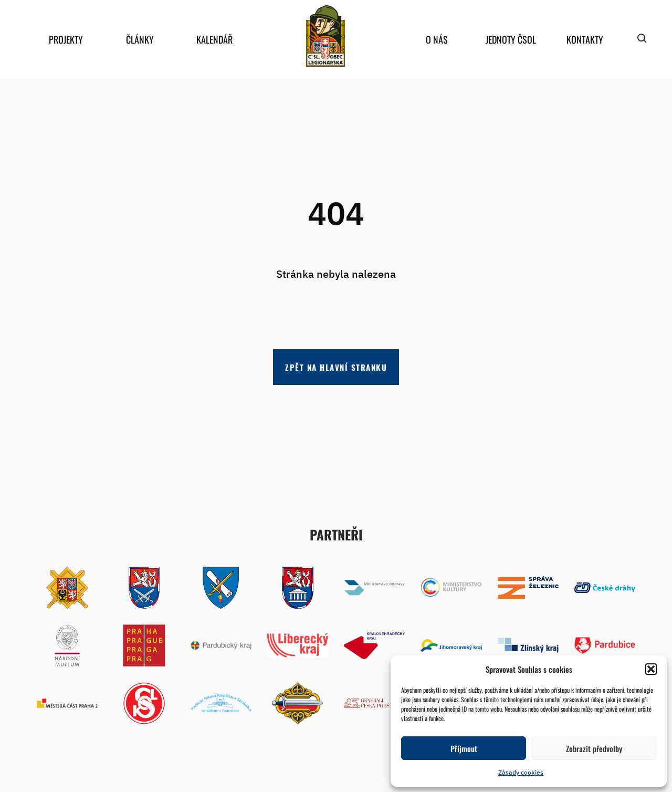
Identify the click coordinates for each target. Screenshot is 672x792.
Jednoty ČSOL (511, 39)
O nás (437, 39)
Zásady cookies (521, 772)
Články (140, 39)
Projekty (66, 39)
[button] (651, 669)
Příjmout (464, 748)
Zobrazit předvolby (594, 748)
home (325, 36)
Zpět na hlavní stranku (336, 367)
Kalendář (214, 39)
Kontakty (585, 39)
